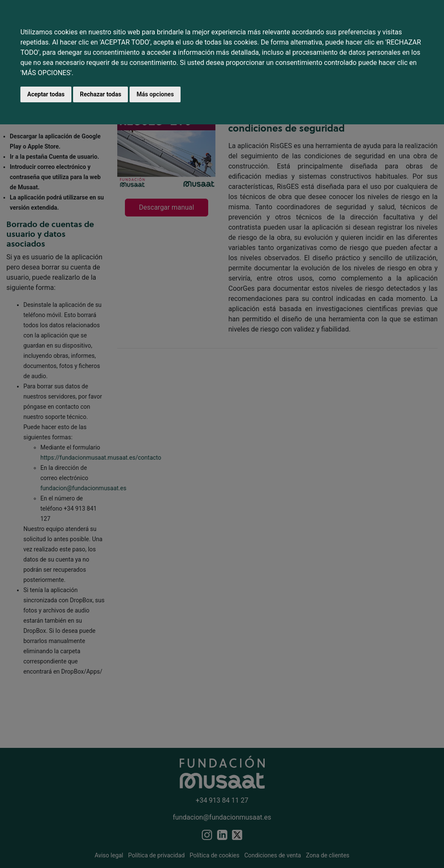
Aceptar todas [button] (46, 94)
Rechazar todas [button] (100, 94)
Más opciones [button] (155, 94)
